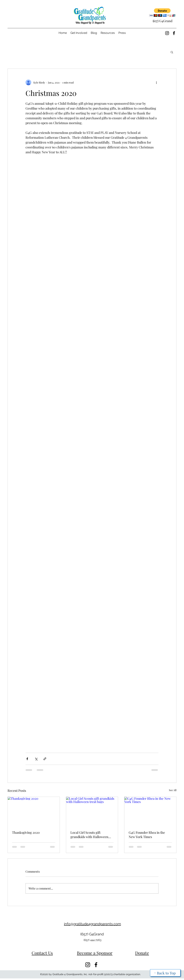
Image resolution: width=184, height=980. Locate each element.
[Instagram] (167, 33)
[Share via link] (45, 759)
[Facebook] (174, 33)
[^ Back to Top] (165, 973)
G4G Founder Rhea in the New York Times (147, 835)
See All (173, 790)
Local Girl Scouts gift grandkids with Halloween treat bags (89, 835)
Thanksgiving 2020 (26, 832)
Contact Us (42, 953)
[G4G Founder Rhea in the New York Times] (150, 811)
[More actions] (156, 82)
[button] (162, 13)
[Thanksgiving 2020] (34, 811)
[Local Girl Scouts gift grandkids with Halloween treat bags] (92, 811)
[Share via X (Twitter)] (36, 759)
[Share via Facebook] (27, 759)
